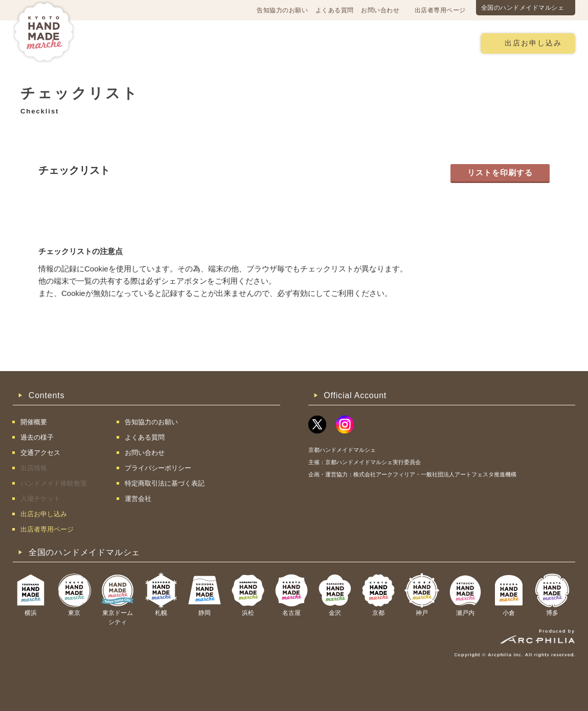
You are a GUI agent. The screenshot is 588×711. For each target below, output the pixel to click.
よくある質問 (335, 10)
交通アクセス (174, 43)
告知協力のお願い (282, 10)
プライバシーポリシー (158, 468)
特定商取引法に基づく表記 (165, 483)
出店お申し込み (533, 43)
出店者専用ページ (440, 10)
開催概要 (117, 43)
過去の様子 (234, 43)
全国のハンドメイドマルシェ (523, 8)
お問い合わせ (380, 10)
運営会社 (138, 499)
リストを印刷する (500, 173)
